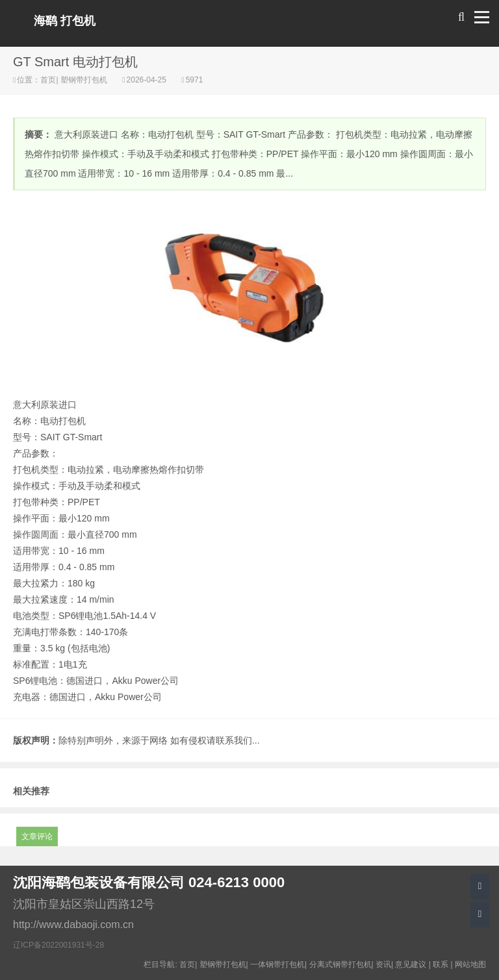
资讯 (383, 964)
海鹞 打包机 (65, 21)
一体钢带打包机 (277, 964)
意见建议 (411, 964)
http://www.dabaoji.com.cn (73, 924)
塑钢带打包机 (84, 80)
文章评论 (37, 836)
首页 (48, 80)
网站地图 (470, 964)
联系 (441, 964)
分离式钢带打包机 (340, 964)
